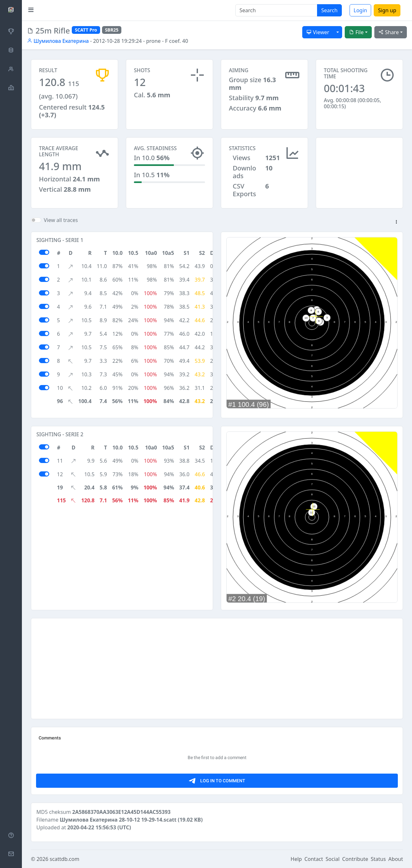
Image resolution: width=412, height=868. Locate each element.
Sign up (387, 10)
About (396, 859)
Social (333, 859)
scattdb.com (64, 859)
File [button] (356, 32)
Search (329, 10)
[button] (396, 222)
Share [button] (389, 32)
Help (296, 859)
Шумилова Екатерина (58, 41)
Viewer (318, 32)
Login (360, 10)
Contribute (355, 859)
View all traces (61, 220)
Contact (314, 859)
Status (378, 859)
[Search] (276, 10)
